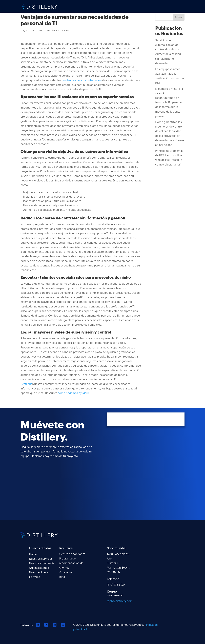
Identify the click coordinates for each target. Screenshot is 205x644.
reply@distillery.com (120, 601)
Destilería (26, 384)
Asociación (66, 572)
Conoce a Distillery (46, 31)
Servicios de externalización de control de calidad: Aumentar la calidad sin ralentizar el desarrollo (168, 52)
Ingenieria (64, 31)
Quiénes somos (39, 568)
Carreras (35, 577)
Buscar (179, 17)
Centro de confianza (72, 554)
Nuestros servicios (41, 559)
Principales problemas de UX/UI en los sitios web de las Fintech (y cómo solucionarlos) (169, 158)
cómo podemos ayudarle (74, 393)
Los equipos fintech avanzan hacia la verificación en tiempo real (170, 76)
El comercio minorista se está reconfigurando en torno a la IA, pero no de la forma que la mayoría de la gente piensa (169, 103)
